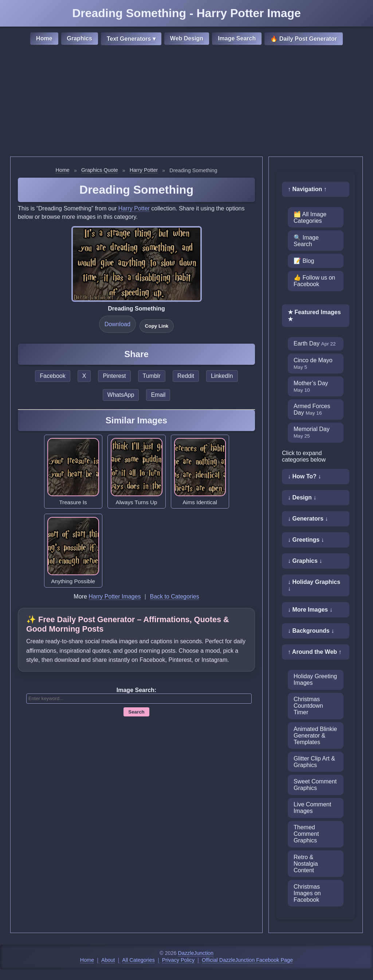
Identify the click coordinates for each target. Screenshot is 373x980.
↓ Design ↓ (302, 497)
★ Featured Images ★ (314, 316)
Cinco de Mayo (313, 363)
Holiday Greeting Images (315, 679)
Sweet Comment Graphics (315, 785)
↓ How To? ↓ (304, 476)
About (108, 960)
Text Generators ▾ (131, 39)
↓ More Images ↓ (310, 610)
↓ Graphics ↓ (305, 561)
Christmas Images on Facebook (307, 893)
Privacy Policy (178, 960)
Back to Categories (174, 596)
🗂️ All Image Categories (310, 218)
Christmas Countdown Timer (308, 706)
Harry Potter (144, 170)
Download (117, 324)
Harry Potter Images (115, 596)
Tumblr (152, 376)
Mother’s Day (311, 386)
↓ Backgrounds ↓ (311, 631)
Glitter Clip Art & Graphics (314, 762)
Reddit (186, 376)
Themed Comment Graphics (306, 834)
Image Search (237, 38)
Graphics (80, 38)
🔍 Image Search (306, 241)
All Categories (138, 960)
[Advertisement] (186, 102)
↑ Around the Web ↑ (315, 652)
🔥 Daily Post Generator (304, 39)
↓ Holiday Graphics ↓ (314, 585)
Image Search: (136, 690)
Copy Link (157, 326)
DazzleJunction (196, 953)
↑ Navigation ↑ (307, 189)
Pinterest (114, 376)
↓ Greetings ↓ (306, 540)
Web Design (187, 38)
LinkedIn (222, 376)
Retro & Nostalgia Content (306, 864)
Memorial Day (312, 432)
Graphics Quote (100, 170)
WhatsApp (121, 395)
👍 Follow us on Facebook (314, 281)
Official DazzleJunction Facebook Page (247, 960)
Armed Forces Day (312, 409)
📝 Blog (304, 261)
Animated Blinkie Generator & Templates (315, 736)
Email (158, 395)
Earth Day (315, 343)
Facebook (52, 376)
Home (44, 38)
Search (136, 712)
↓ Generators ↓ (308, 519)
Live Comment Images (312, 808)
